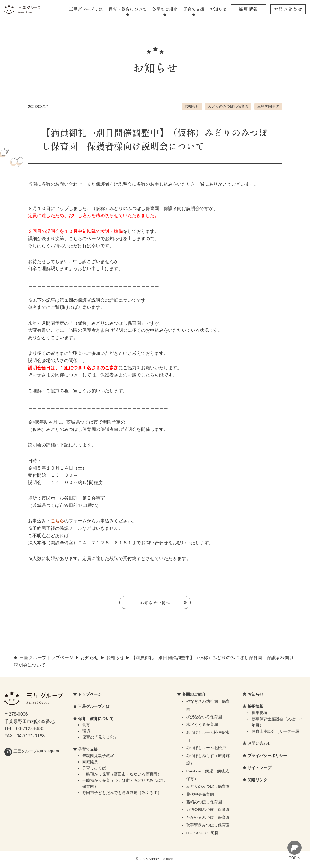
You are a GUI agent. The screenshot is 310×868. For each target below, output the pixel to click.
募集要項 (259, 714)
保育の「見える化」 (100, 739)
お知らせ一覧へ (155, 603)
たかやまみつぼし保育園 (208, 819)
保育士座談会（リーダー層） (277, 733)
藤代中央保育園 (200, 796)
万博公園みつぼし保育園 (208, 811)
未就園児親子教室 (98, 757)
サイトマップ (259, 769)
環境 (86, 733)
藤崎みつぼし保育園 (204, 803)
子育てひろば (94, 769)
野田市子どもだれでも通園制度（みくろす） (122, 794)
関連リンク (257, 781)
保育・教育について (128, 9)
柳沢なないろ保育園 (204, 718)
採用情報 (249, 9)
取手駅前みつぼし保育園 (208, 827)
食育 (86, 726)
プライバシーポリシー (267, 757)
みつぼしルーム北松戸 (206, 749)
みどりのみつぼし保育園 (228, 106)
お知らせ (218, 9)
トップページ (90, 696)
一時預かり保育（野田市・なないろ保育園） (122, 775)
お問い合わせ (288, 9)
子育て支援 (194, 9)
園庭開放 (90, 763)
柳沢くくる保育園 (202, 726)
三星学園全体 (268, 106)
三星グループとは (86, 9)
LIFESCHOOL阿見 (202, 834)
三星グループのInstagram (32, 752)
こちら (57, 521)
